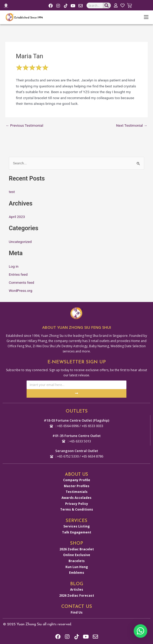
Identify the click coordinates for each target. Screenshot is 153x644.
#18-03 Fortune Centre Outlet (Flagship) (76, 420)
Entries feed (18, 274)
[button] (140, 631)
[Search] (107, 5)
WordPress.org (21, 291)
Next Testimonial (132, 126)
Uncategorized (20, 242)
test (12, 192)
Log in (14, 266)
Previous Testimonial (25, 126)
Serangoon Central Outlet (77, 451)
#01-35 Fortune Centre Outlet (76, 436)
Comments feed (22, 282)
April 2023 (17, 217)
